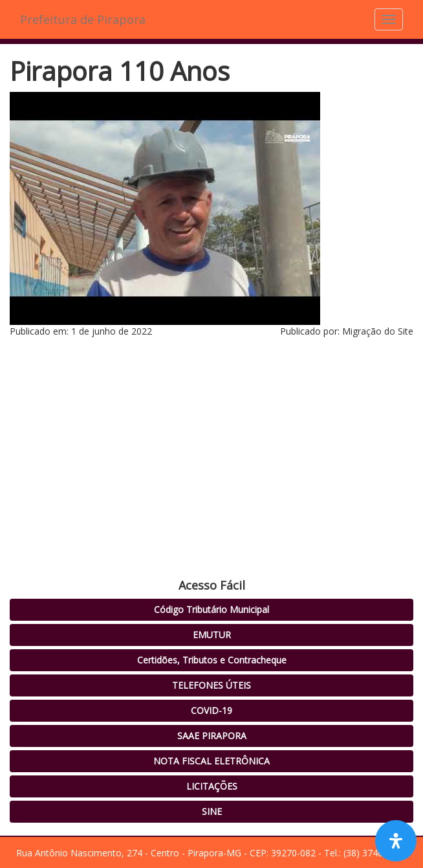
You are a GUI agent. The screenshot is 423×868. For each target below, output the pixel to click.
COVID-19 (211, 710)
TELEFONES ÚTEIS (211, 685)
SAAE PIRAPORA (212, 736)
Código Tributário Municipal (211, 609)
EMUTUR (212, 635)
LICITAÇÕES (212, 786)
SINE (212, 811)
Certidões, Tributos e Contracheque (212, 660)
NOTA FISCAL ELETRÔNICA (211, 761)
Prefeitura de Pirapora (83, 19)
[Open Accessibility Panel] (396, 841)
